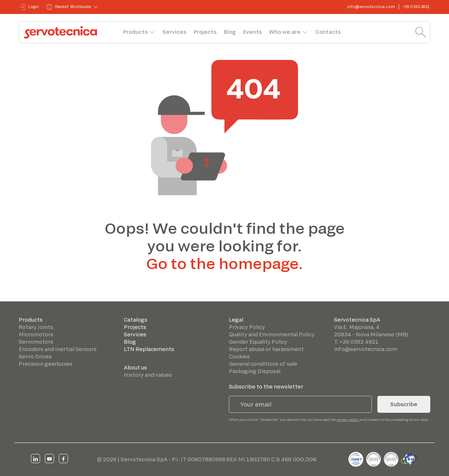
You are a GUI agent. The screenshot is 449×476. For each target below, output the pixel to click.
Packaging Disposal (255, 371)
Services (174, 32)
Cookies (239, 356)
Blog (230, 32)
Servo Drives (35, 356)
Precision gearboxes (46, 364)
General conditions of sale (263, 364)
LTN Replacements (149, 349)
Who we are (285, 32)
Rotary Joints (36, 327)
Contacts (328, 32)
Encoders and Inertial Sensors (58, 349)
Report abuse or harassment (266, 349)
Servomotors (36, 342)
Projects (205, 32)
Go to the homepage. (224, 263)
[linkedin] (35, 459)
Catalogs (136, 320)
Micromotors (36, 334)
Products (135, 32)
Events (252, 32)
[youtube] (49, 459)
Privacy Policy (247, 327)
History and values (148, 375)
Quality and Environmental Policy (272, 334)
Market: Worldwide (69, 7)
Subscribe (404, 404)
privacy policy (348, 420)
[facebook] (63, 459)
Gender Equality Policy (258, 342)
